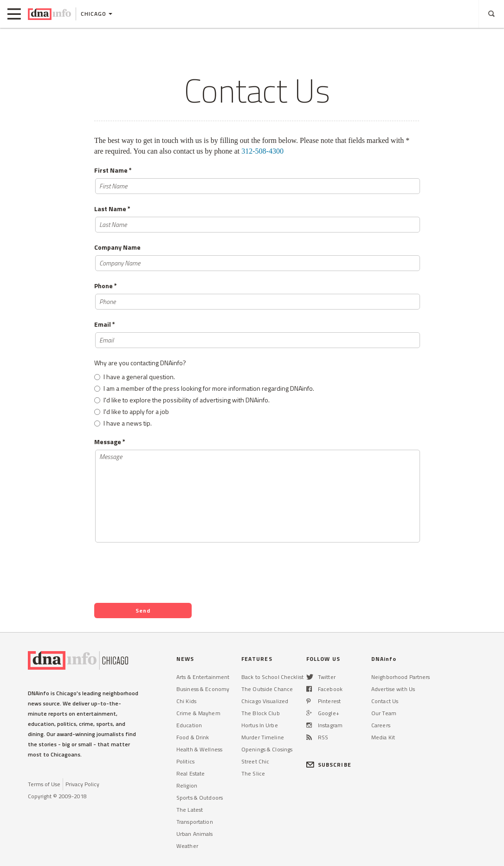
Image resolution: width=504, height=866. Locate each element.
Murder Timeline (263, 737)
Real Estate (191, 773)
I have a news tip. (128, 423)
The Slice (253, 773)
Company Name (117, 247)
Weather (187, 846)
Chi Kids (186, 701)
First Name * (113, 170)
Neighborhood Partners (401, 677)
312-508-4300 (262, 151)
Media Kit (383, 737)
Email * (105, 324)
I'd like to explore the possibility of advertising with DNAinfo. (187, 400)
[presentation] (165, 571)
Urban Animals (195, 834)
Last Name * (112, 209)
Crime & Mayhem (198, 713)
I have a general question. (139, 377)
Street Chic (255, 761)
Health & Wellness (199, 749)
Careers (381, 725)
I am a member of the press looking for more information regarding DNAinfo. (209, 388)
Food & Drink (193, 737)
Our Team (384, 713)
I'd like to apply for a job (136, 411)
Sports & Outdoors (200, 798)
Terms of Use (44, 784)
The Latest (190, 810)
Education (189, 725)
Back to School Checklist (272, 677)
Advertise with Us (393, 689)
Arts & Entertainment (203, 677)
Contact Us (385, 701)
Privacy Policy (82, 784)
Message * (110, 442)
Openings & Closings (267, 749)
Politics (185, 761)
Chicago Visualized (265, 701)
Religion (187, 785)
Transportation (195, 822)
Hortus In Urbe (260, 725)
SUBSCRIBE (329, 765)
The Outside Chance (267, 689)
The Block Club (261, 713)
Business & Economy (203, 689)
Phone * (106, 286)
